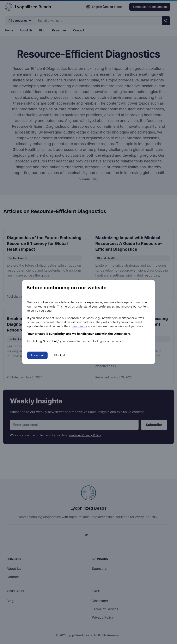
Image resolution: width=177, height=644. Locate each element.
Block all (60, 355)
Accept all (37, 355)
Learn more (80, 326)
